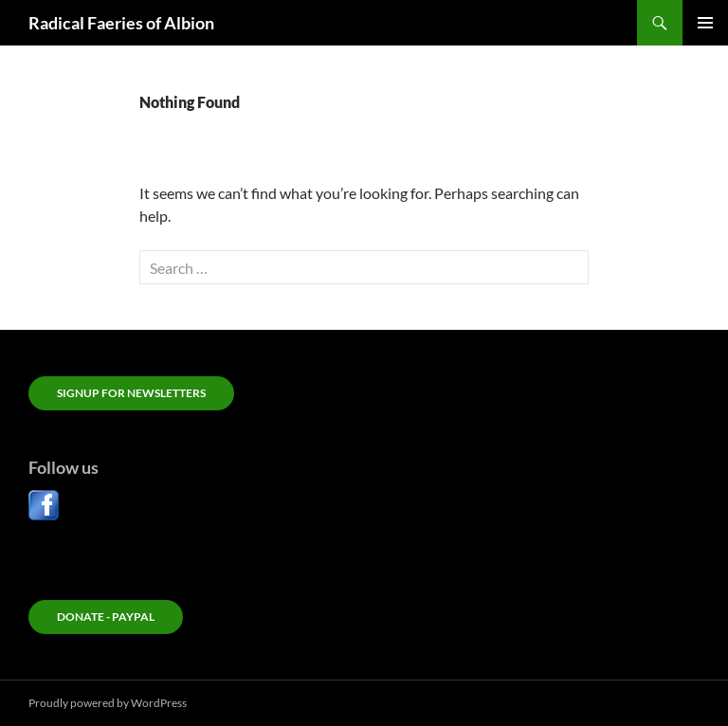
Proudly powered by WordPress (108, 703)
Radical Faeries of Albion (121, 23)
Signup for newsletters (131, 393)
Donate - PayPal (106, 617)
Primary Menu (705, 23)
